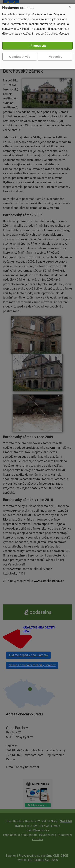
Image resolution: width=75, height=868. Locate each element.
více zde (64, 34)
